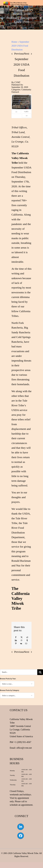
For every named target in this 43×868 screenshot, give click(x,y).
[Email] (26, 644)
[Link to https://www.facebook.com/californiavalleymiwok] (21, 836)
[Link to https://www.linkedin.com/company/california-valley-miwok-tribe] (21, 827)
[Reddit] (27, 637)
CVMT (17, 82)
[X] (22, 637)
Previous (19, 54)
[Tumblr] (27, 640)
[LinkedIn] (16, 640)
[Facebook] (16, 637)
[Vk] (21, 644)
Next (27, 54)
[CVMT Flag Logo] (16, 3)
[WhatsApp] (22, 640)
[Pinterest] (16, 644)
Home (14, 42)
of (26, 112)
